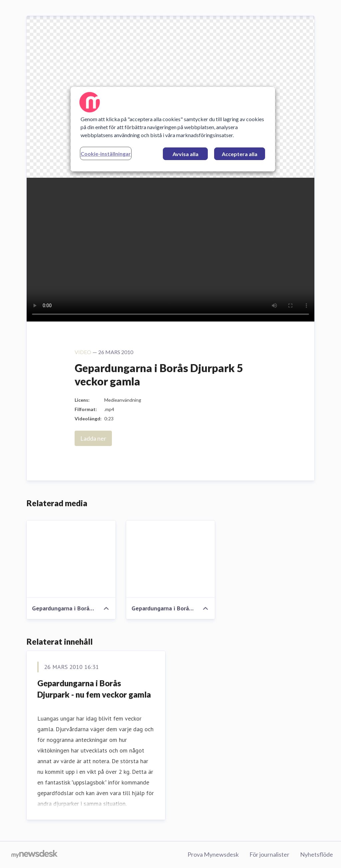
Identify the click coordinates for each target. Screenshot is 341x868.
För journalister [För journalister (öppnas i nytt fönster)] (269, 854)
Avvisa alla (185, 154)
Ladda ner (93, 438)
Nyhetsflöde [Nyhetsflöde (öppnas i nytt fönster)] (317, 854)
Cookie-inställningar (106, 154)
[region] (173, 129)
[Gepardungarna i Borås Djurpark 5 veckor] (171, 559)
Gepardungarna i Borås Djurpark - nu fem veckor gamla (94, 689)
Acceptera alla (240, 154)
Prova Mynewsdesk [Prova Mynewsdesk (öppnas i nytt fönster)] (213, 854)
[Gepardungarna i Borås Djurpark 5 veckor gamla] (71, 559)
